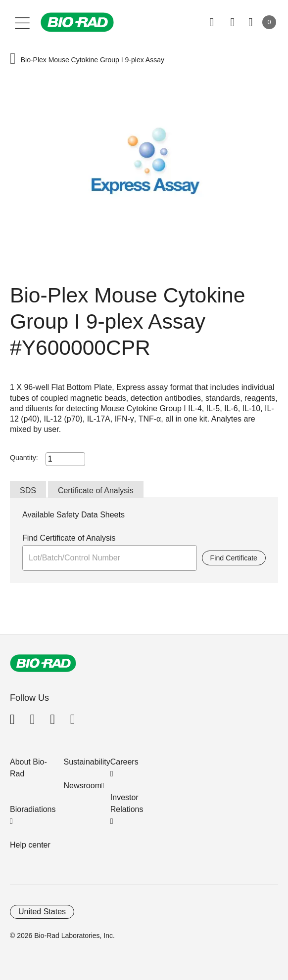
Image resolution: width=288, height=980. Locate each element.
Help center (30, 845)
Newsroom (83, 786)
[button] (13, 60)
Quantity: (24, 458)
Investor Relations (127, 803)
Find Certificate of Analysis (69, 538)
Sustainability (87, 762)
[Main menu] (23, 22)
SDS (28, 490)
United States (42, 912)
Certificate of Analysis (96, 490)
